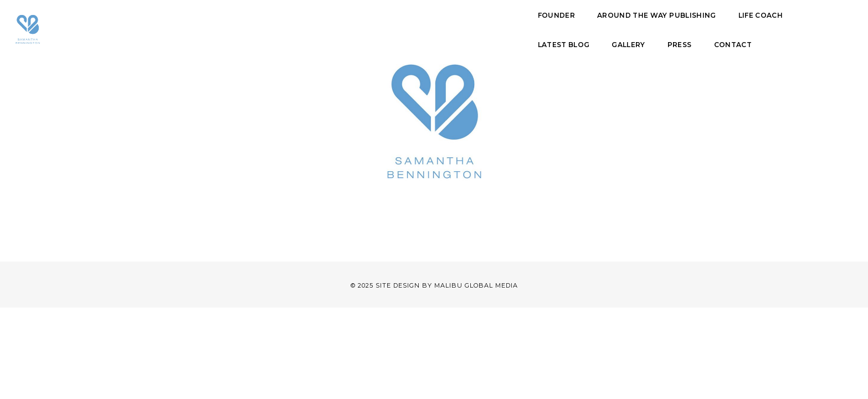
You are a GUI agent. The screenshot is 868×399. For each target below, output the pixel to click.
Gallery (615, 26)
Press (666, 26)
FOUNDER (276, 26)
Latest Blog (551, 26)
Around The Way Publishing (376, 26)
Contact (720, 26)
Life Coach (480, 26)
